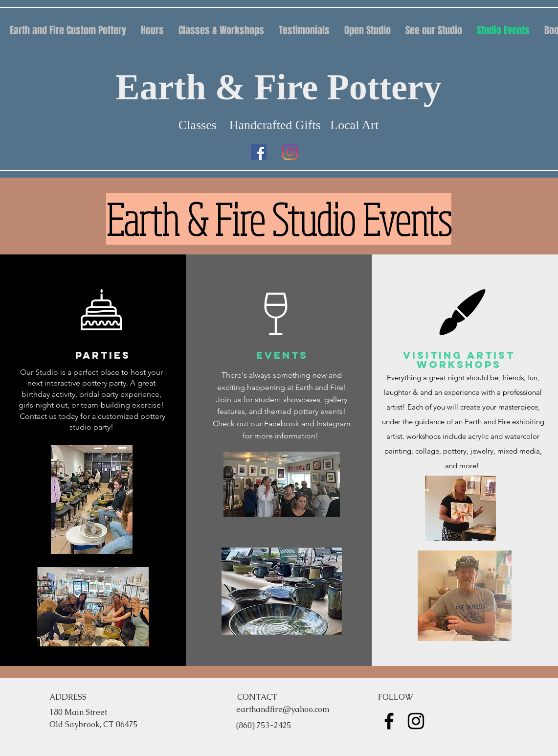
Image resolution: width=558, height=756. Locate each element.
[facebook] (259, 152)
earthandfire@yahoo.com (283, 709)
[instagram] (290, 152)
